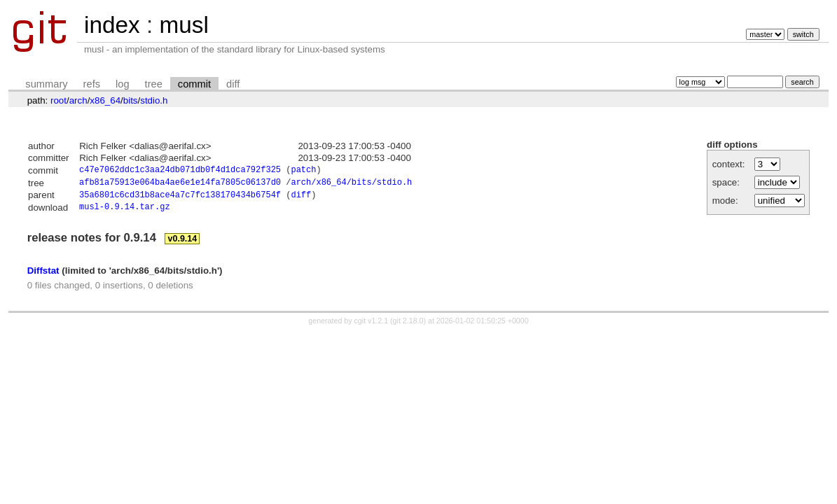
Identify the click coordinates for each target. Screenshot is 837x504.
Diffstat (43, 275)
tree (154, 84)
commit (194, 84)
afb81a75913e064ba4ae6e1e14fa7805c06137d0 (180, 184)
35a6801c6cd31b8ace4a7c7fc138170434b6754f (180, 198)
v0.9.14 (183, 244)
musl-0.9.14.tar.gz (125, 212)
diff (233, 84)
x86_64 (105, 100)
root (58, 100)
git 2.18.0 (408, 325)
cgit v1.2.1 (372, 325)
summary (46, 84)
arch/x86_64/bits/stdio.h (351, 184)
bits (131, 100)
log (123, 84)
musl (184, 25)
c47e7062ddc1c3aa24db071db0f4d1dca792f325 (180, 171)
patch (303, 171)
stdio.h (154, 100)
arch (78, 100)
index (112, 25)
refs (92, 84)
